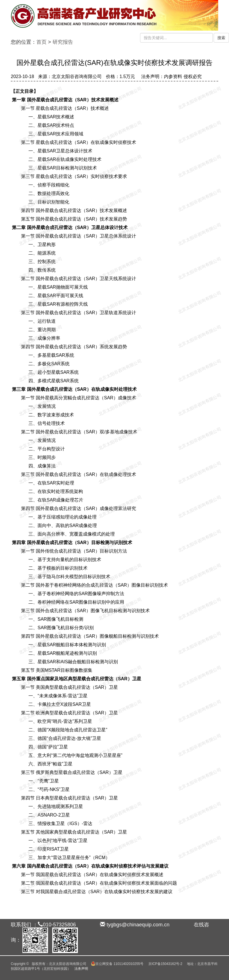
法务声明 (81, 969)
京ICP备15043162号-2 (165, 964)
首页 (41, 42)
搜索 (221, 38)
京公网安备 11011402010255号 (117, 964)
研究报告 (63, 42)
